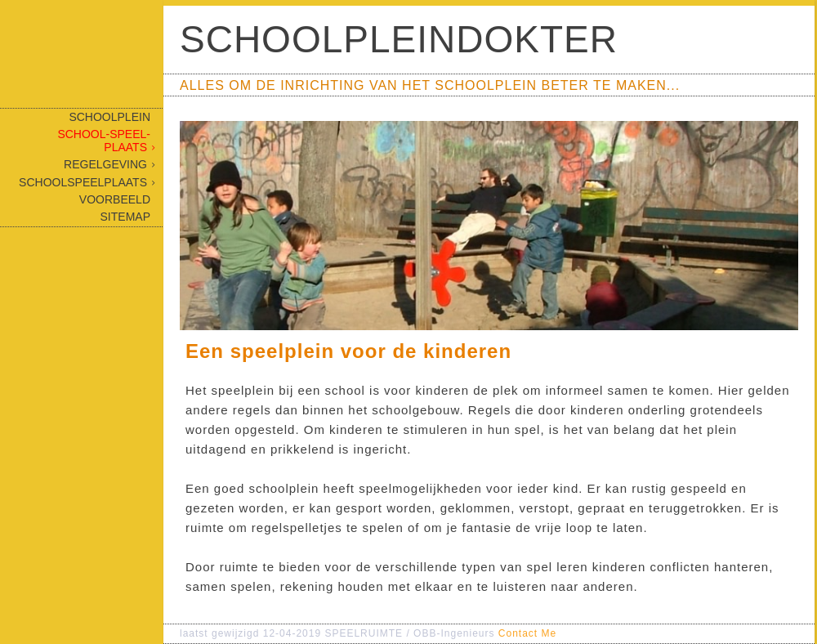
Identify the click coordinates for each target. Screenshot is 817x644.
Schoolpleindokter (399, 39)
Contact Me (527, 633)
